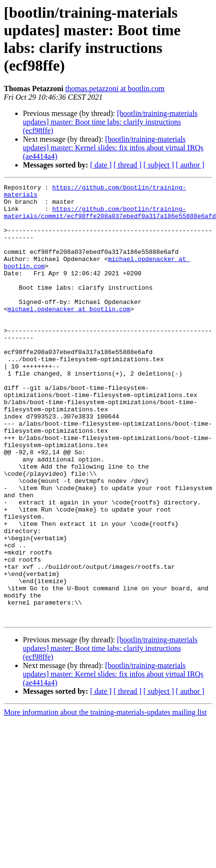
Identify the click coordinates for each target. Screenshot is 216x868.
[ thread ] (128, 165)
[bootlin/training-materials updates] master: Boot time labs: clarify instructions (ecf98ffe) (110, 122)
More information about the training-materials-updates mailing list (105, 800)
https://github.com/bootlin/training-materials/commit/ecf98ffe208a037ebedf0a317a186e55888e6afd (110, 219)
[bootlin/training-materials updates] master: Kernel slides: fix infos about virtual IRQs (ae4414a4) (113, 148)
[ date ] (101, 165)
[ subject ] (159, 165)
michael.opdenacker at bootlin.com (69, 335)
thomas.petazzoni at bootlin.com (115, 89)
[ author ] (190, 165)
